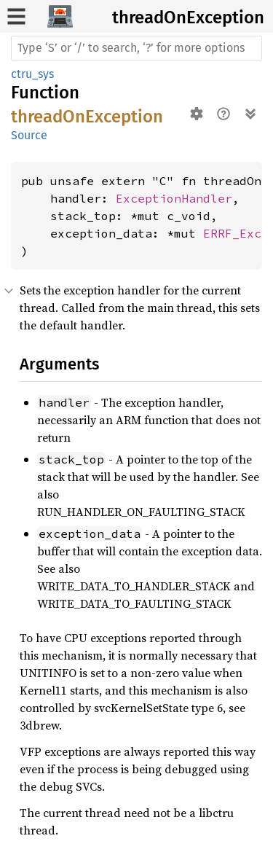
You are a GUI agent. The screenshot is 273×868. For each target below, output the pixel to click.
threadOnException (188, 17)
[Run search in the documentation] (136, 48)
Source (29, 135)
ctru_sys (32, 74)
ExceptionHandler (174, 198)
